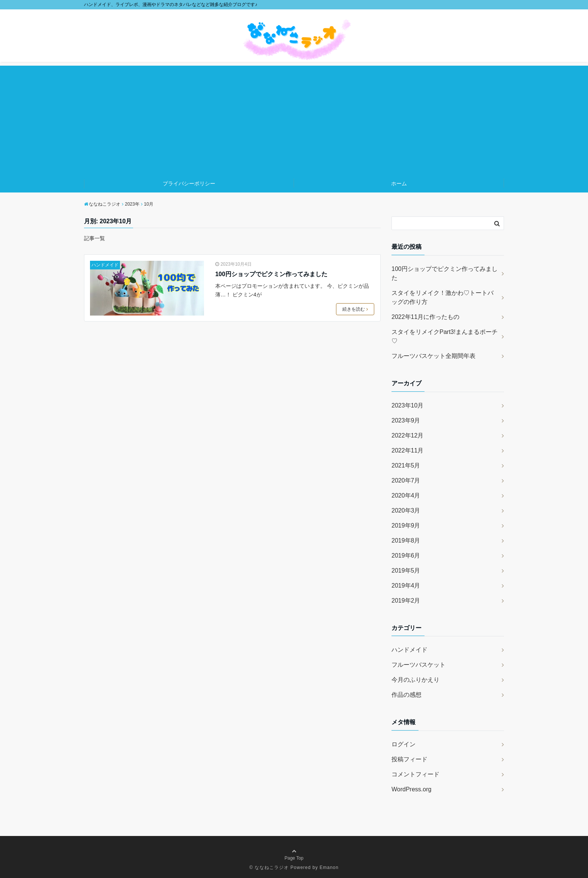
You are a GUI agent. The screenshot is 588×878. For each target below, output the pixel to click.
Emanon (329, 867)
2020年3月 (406, 510)
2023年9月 (406, 420)
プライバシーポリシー (189, 183)
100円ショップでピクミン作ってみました (271, 274)
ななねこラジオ (272, 867)
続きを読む (355, 309)
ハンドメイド (105, 265)
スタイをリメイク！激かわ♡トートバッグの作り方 (442, 297)
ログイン (403, 744)
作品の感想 (406, 695)
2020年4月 (406, 495)
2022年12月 (407, 435)
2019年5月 (406, 571)
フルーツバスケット (418, 665)
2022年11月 (407, 450)
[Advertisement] (294, 118)
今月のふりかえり (415, 680)
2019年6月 (406, 556)
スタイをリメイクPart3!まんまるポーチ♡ (445, 336)
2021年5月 (406, 465)
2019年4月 (406, 586)
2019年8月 (406, 540)
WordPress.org (411, 789)
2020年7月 (406, 480)
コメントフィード (415, 774)
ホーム (399, 183)
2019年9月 (406, 525)
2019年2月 (406, 601)
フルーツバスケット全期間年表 (433, 356)
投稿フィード (409, 759)
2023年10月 (407, 405)
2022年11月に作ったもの (425, 317)
